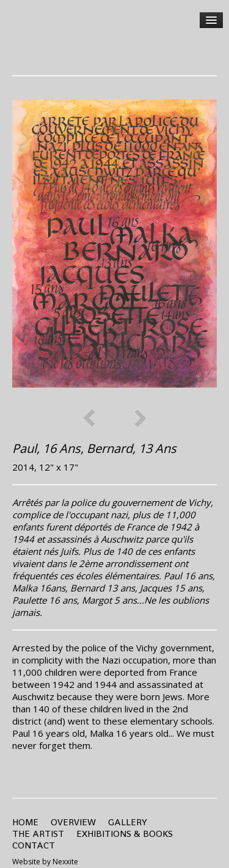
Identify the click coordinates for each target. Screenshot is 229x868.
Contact (34, 845)
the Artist (38, 834)
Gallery (128, 822)
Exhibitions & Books (125, 834)
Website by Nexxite (45, 862)
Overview (73, 822)
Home (25, 822)
